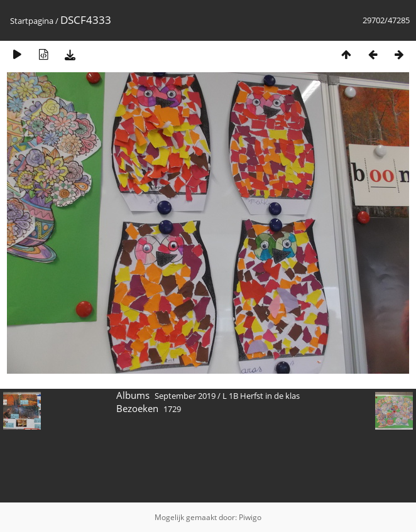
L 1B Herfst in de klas (261, 396)
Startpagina (32, 21)
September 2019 (185, 396)
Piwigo (250, 517)
